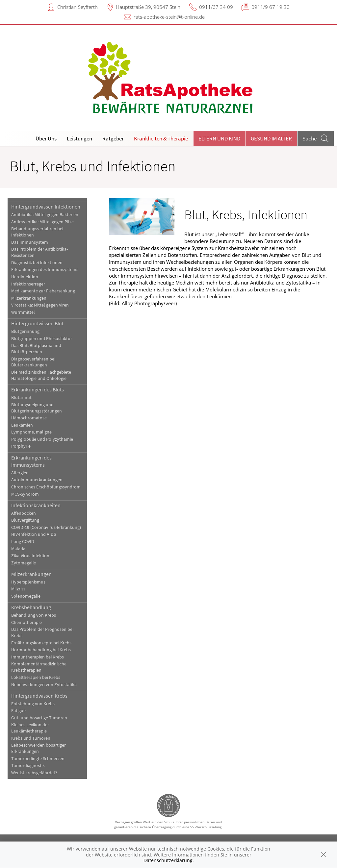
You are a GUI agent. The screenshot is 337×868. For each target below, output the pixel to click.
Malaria (18, 549)
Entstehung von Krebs (33, 704)
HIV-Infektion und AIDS (34, 534)
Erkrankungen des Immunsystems (45, 270)
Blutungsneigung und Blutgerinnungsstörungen (37, 408)
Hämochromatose (29, 418)
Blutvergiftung (25, 520)
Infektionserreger (28, 284)
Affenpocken (24, 513)
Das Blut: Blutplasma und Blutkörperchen (36, 349)
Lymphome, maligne (31, 432)
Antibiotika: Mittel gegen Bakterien (45, 215)
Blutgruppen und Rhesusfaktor (42, 339)
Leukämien (22, 425)
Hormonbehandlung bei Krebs (41, 650)
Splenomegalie (26, 596)
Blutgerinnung (25, 331)
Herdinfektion (25, 277)
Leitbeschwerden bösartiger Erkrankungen (39, 748)
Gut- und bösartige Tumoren (39, 718)
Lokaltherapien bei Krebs (36, 677)
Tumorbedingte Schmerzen (38, 759)
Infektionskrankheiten (36, 505)
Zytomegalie (24, 563)
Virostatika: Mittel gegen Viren (40, 305)
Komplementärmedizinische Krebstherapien (39, 667)
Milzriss (18, 589)
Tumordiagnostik (28, 766)
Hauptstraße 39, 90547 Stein (148, 7)
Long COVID (23, 542)
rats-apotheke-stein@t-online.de (169, 17)
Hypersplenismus (28, 582)
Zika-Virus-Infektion (30, 556)
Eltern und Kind (219, 138)
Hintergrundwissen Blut (37, 323)
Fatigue (18, 711)
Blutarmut (21, 397)
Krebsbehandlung (31, 607)
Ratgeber (113, 138)
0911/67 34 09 (216, 7)
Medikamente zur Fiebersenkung (43, 291)
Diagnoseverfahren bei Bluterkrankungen (33, 362)
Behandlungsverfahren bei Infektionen (37, 232)
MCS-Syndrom (25, 494)
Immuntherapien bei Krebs (38, 657)
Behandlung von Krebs (34, 615)
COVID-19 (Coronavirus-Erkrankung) (46, 527)
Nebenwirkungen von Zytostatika (44, 685)
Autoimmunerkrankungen (37, 480)
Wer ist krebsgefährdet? (34, 773)
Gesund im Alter (271, 138)
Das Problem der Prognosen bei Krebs (42, 632)
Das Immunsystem (30, 242)
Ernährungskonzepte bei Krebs (41, 643)
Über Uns (46, 138)
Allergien (20, 473)
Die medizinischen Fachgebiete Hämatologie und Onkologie (41, 375)
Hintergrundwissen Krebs (39, 696)
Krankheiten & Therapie (161, 138)
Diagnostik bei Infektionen (37, 263)
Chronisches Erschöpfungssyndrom (46, 487)
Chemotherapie (26, 622)
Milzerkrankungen (29, 298)
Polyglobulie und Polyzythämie (42, 439)
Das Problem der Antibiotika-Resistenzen (39, 252)
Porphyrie (21, 446)
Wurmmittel (23, 312)
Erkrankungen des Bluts (38, 389)
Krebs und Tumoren (31, 738)
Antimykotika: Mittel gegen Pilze (42, 222)
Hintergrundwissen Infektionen (46, 207)
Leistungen (79, 138)
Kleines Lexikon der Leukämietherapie (30, 728)
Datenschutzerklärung (168, 860)
